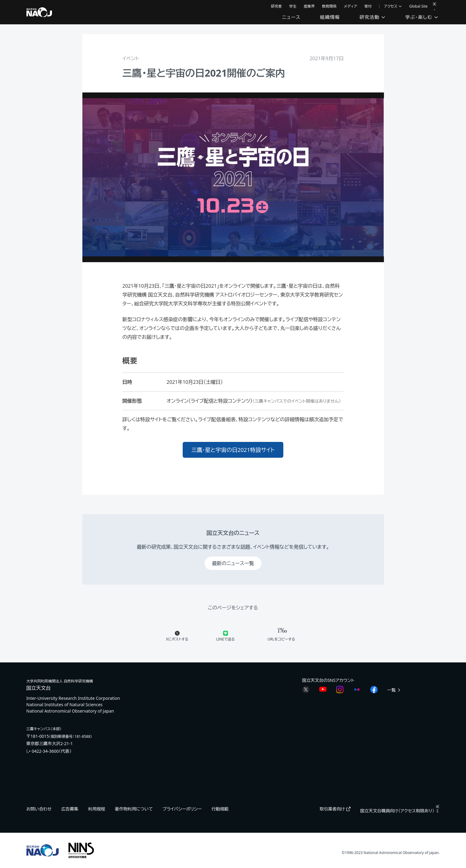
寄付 (368, 6)
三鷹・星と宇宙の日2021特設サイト (233, 450)
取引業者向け (335, 809)
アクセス (393, 6)
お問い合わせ (39, 809)
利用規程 (97, 809)
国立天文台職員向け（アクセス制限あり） (400, 811)
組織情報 (330, 17)
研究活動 (373, 17)
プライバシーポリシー (182, 809)
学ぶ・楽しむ (422, 17)
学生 (293, 6)
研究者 (276, 6)
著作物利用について (134, 809)
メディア (350, 6)
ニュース (291, 17)
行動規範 (220, 809)
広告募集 (70, 809)
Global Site (418, 6)
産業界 (309, 6)
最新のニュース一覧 (233, 563)
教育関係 (329, 6)
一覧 (394, 690)
